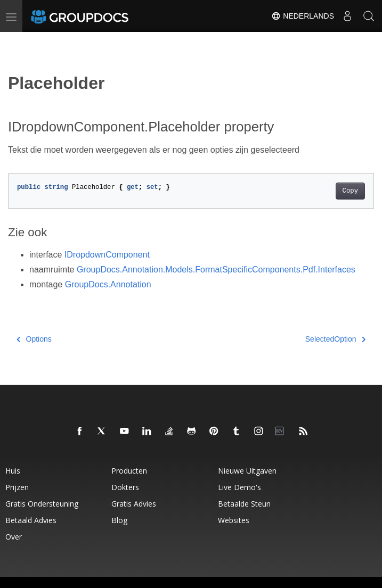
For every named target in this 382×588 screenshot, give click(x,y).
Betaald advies (31, 520)
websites (234, 520)
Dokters (125, 487)
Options (34, 339)
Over (14, 537)
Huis (13, 471)
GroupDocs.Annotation (108, 284)
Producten (129, 471)
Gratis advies (134, 504)
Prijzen (17, 487)
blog (119, 520)
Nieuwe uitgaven (247, 471)
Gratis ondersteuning (42, 504)
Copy (350, 191)
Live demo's (239, 487)
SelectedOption (335, 339)
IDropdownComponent (107, 255)
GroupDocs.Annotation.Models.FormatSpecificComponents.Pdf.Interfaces (216, 270)
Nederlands (303, 16)
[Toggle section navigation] (17, 41)
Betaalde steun (244, 504)
